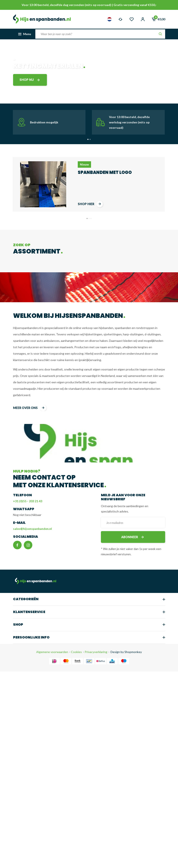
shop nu (30, 80)
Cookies (76, 652)
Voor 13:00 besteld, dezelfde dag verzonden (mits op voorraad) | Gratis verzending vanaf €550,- (89, 5)
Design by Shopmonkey (126, 652)
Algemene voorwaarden (52, 652)
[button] (88, 139)
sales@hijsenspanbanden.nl (32, 529)
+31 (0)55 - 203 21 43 (28, 501)
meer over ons (30, 408)
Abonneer (133, 537)
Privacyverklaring (96, 652)
